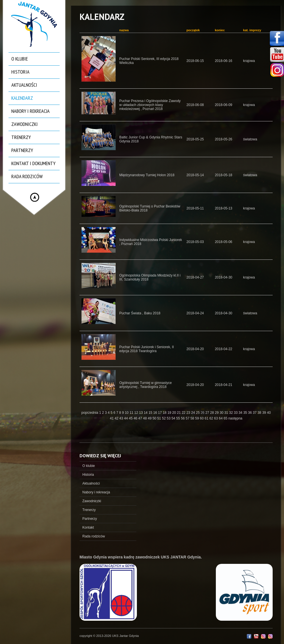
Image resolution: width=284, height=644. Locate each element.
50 (155, 418)
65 (226, 418)
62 (212, 418)
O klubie (20, 59)
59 (198, 418)
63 (217, 418)
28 (213, 413)
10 (127, 413)
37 (255, 413)
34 (241, 413)
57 (188, 418)
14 (146, 413)
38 (260, 413)
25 (198, 413)
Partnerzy (22, 150)
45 (131, 418)
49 (150, 418)
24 (194, 413)
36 (250, 413)
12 (137, 413)
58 (193, 418)
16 (156, 413)
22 (184, 413)
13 (142, 413)
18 (165, 413)
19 (170, 413)
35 (246, 413)
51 (160, 418)
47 (141, 418)
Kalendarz (22, 98)
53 (169, 418)
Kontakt (88, 527)
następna (235, 418)
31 (227, 413)
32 (232, 413)
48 (146, 418)
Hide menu (35, 197)
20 (175, 413)
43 (122, 418)
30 (222, 413)
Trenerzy (21, 137)
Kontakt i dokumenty (33, 163)
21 (179, 413)
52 (164, 418)
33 (236, 413)
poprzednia (90, 413)
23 (189, 413)
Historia (20, 72)
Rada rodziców (27, 176)
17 (160, 413)
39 (265, 413)
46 (136, 418)
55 (178, 418)
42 (117, 418)
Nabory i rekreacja (31, 111)
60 (202, 418)
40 (269, 413)
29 (217, 413)
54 (174, 418)
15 (151, 413)
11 (132, 413)
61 (207, 418)
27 (208, 413)
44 (127, 418)
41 (112, 418)
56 (183, 418)
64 (221, 418)
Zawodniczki (25, 124)
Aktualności (24, 85)
